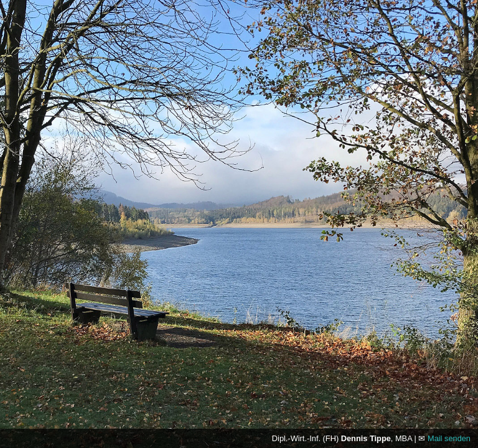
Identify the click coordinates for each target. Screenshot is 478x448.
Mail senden (449, 438)
